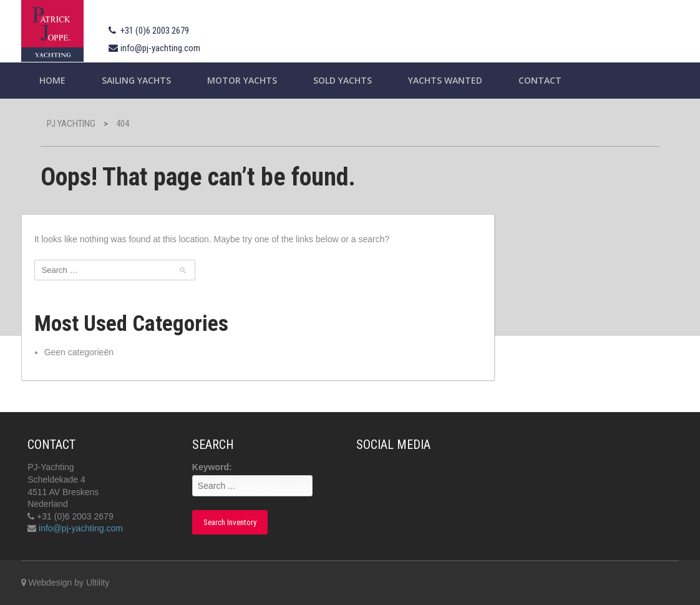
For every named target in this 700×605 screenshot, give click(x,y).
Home (52, 80)
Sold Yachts (343, 80)
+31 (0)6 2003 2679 (155, 31)
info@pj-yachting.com (160, 48)
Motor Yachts (242, 80)
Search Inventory (230, 522)
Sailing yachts (136, 80)
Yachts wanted (445, 80)
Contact (540, 80)
